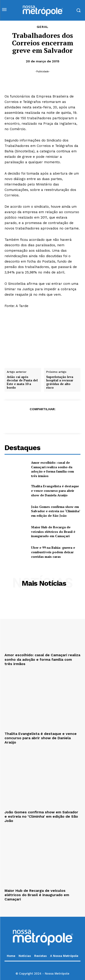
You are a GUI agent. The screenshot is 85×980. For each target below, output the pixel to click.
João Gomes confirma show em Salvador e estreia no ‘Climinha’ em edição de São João (56, 511)
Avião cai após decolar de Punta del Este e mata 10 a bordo (22, 382)
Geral (43, 27)
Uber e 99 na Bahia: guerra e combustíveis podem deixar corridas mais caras (53, 552)
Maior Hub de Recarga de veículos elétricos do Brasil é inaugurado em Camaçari (53, 531)
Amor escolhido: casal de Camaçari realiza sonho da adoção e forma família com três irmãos (52, 469)
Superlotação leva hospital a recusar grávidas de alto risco (60, 382)
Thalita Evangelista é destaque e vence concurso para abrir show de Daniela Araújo (55, 490)
